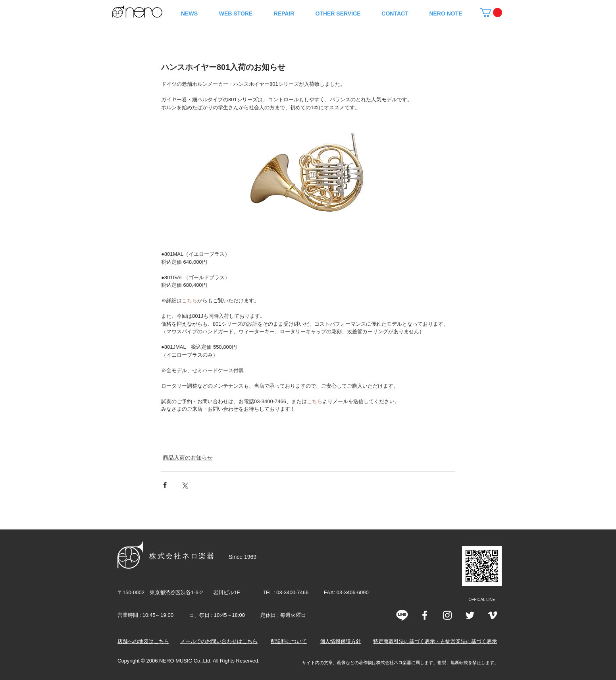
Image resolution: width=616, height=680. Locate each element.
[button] (491, 13)
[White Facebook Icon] (425, 615)
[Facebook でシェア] (165, 485)
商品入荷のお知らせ (188, 458)
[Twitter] (470, 615)
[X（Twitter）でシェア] (184, 485)
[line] (402, 615)
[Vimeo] (493, 615)
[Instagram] (447, 615)
